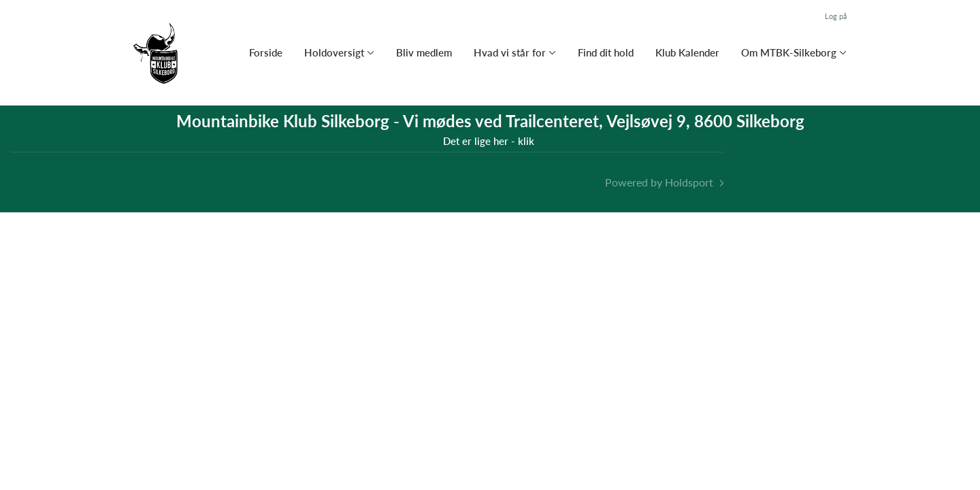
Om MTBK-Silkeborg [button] (789, 52)
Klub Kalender (687, 52)
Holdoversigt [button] (334, 52)
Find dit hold (606, 52)
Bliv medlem (424, 52)
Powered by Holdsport (659, 182)
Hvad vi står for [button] (510, 52)
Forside (266, 52)
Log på (836, 16)
